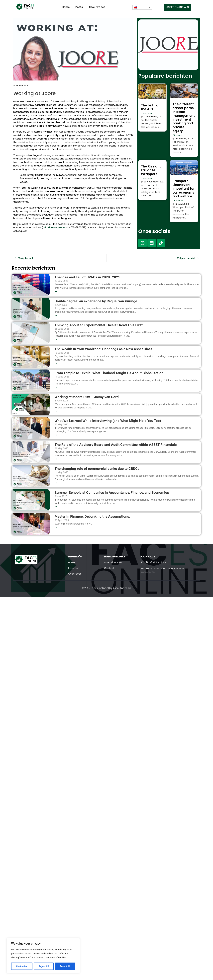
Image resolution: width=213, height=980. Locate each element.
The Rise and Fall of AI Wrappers (151, 170)
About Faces (97, 7)
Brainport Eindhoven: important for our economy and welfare (184, 189)
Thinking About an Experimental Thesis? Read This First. (99, 325)
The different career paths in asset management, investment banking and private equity (184, 118)
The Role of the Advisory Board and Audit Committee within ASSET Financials (116, 445)
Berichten (74, 568)
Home (66, 7)
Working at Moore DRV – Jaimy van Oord (87, 397)
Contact (109, 568)
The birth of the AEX (150, 107)
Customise (22, 966)
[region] (43, 956)
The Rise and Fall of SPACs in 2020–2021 (87, 277)
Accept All (65, 966)
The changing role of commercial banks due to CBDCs (97, 469)
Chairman (146, 113)
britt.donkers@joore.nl (55, 227)
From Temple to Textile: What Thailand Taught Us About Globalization (109, 373)
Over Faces (75, 574)
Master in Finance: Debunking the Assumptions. (92, 517)
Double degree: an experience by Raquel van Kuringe (96, 301)
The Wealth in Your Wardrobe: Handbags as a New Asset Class (104, 349)
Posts (79, 7)
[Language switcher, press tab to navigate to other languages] (142, 7)
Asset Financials (113, 562)
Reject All (44, 966)
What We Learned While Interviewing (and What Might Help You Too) (108, 421)
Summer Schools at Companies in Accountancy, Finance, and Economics (112, 493)
